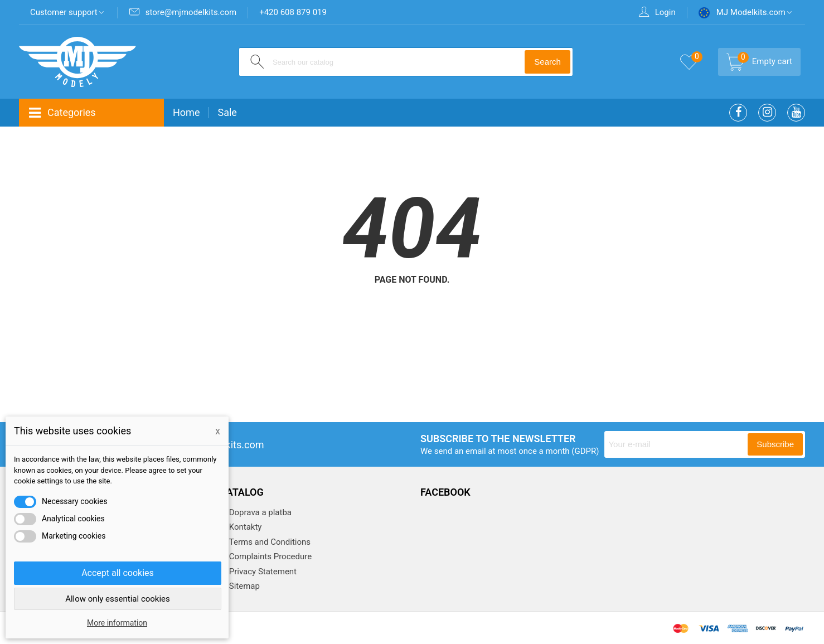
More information (117, 623)
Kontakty (244, 527)
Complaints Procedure (269, 556)
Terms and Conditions (269, 542)
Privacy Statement (262, 572)
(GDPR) (585, 451)
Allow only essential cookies (118, 599)
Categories (62, 113)
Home (186, 112)
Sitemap (243, 586)
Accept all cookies (118, 573)
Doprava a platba (259, 512)
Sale (227, 112)
